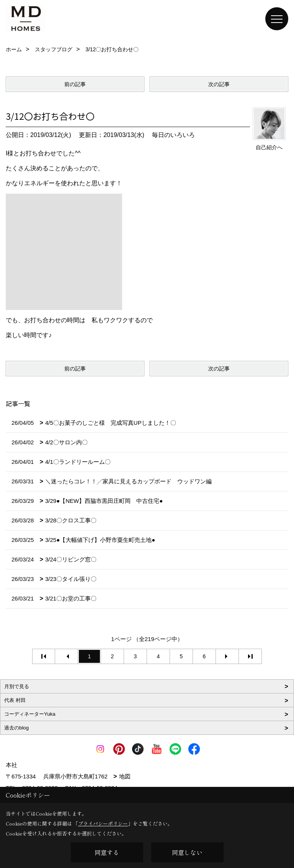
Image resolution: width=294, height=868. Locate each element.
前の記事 (75, 84)
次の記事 (219, 84)
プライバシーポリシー (103, 823)
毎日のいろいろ (173, 135)
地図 (125, 776)
